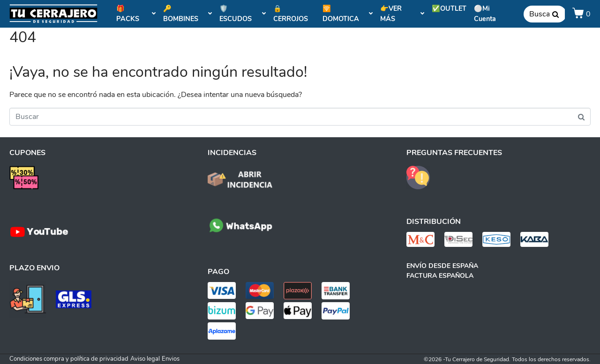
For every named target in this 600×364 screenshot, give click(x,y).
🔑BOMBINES (188, 14)
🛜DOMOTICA (348, 14)
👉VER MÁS (402, 14)
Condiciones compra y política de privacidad (69, 359)
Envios (171, 359)
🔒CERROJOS (291, 14)
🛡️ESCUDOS (243, 14)
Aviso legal (145, 359)
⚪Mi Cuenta (485, 14)
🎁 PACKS (136, 14)
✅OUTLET (449, 8)
